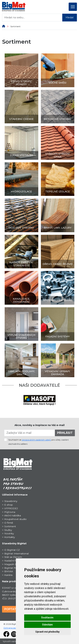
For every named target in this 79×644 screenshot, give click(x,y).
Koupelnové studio (15, 519)
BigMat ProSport (14, 568)
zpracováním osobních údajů (36, 440)
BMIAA (9, 571)
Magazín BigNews (15, 564)
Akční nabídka (13, 515)
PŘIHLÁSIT (65, 433)
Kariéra (8, 575)
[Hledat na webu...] (32, 18)
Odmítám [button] (47, 625)
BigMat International (16, 554)
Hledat (70, 17)
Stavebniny (11, 501)
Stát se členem (13, 557)
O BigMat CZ (12, 550)
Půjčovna (10, 512)
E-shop (9, 505)
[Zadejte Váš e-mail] (30, 433)
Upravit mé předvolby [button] (47, 632)
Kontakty (10, 537)
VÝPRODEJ (11, 508)
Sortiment (10, 526)
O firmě (9, 523)
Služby (8, 530)
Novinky (9, 533)
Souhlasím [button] (47, 618)
